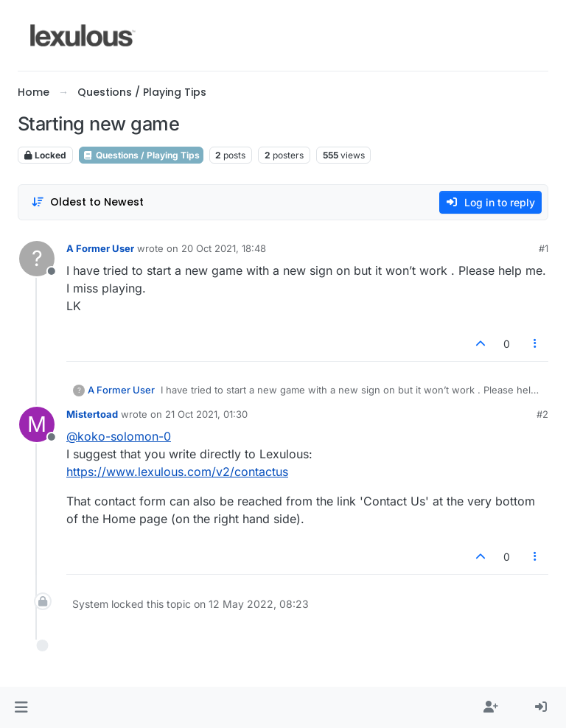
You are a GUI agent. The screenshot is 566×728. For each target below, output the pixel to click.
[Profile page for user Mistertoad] (37, 424)
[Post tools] (536, 344)
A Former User (100, 248)
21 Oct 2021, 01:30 (206, 414)
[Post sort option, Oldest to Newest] (87, 202)
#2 (542, 414)
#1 (544, 248)
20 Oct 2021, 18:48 (224, 248)
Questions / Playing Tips (141, 155)
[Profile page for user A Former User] (37, 259)
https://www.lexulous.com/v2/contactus (177, 472)
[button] (21, 707)
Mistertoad (92, 414)
